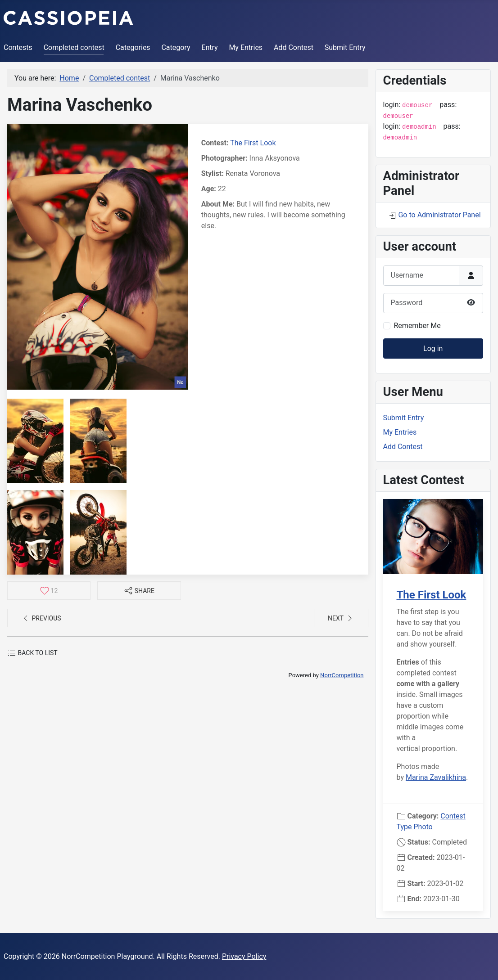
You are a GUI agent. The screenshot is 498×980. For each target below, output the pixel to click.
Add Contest (294, 47)
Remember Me (417, 326)
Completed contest (74, 47)
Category (176, 47)
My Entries (246, 47)
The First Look (253, 143)
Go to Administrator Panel (439, 215)
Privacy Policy (244, 956)
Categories (133, 47)
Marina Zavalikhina (436, 777)
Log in (433, 348)
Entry (209, 47)
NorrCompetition (342, 675)
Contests (18, 47)
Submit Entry (345, 47)
